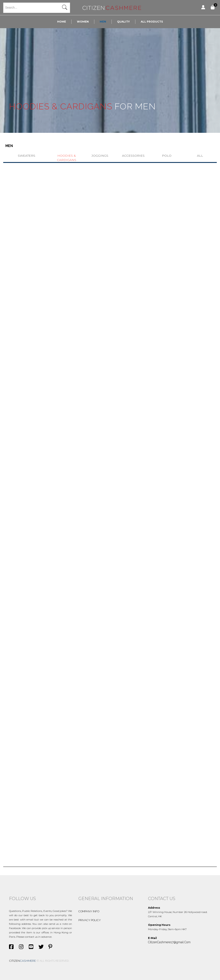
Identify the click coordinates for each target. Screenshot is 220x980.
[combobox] (37, 8)
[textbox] (37, 8)
